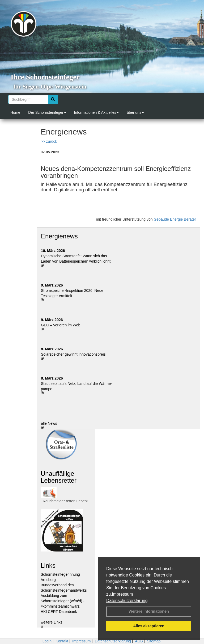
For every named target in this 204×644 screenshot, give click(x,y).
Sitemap (154, 641)
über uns (135, 112)
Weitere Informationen (149, 611)
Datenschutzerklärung (127, 601)
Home (15, 112)
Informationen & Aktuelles (97, 112)
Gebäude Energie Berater (175, 219)
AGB (139, 641)
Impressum (122, 594)
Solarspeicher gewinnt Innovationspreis (73, 354)
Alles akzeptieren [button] (149, 626)
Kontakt (62, 641)
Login (47, 641)
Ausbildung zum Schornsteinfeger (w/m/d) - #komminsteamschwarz (63, 601)
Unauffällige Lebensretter (59, 477)
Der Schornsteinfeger (47, 112)
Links (48, 565)
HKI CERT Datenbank (59, 612)
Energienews (59, 236)
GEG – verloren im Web (61, 325)
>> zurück (49, 141)
